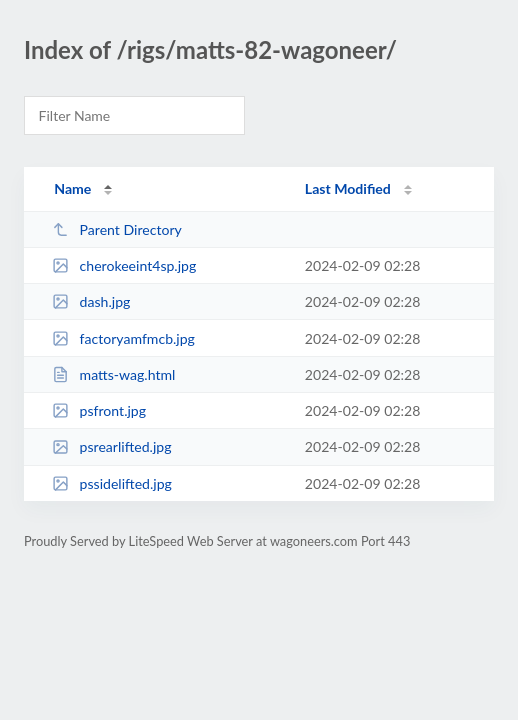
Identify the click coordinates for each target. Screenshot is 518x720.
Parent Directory (117, 229)
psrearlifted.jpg (111, 446)
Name (72, 188)
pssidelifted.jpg (112, 483)
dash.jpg (91, 301)
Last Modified (348, 188)
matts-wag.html (113, 374)
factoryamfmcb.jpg (123, 338)
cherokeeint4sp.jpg (124, 265)
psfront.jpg (99, 410)
